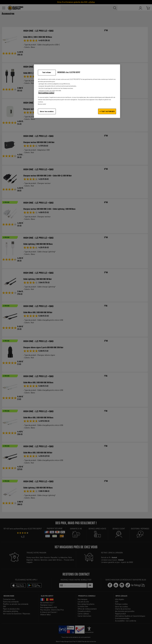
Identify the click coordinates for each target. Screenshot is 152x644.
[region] (77, 91)
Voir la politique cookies (46, 93)
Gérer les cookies (47, 111)
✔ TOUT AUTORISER (107, 111)
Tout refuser (47, 72)
